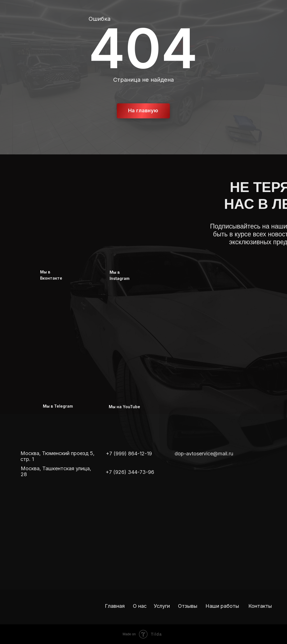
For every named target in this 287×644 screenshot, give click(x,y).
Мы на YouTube (124, 407)
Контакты (260, 606)
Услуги (162, 606)
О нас (140, 606)
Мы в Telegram (58, 406)
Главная (115, 606)
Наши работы (222, 606)
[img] (180, 469)
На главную (143, 110)
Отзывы (188, 606)
